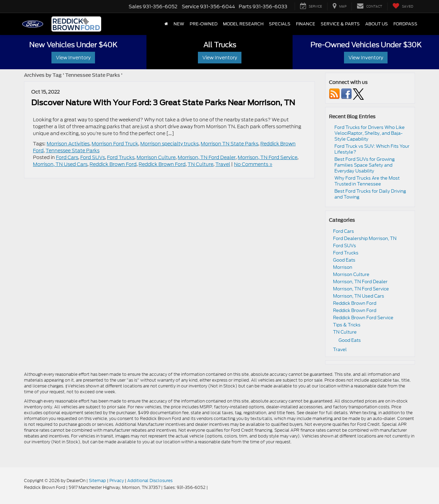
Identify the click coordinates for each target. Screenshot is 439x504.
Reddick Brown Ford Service (363, 318)
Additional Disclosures (150, 481)
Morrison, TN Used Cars (60, 164)
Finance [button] (306, 24)
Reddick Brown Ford (113, 164)
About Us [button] (377, 24)
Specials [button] (280, 24)
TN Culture (200, 164)
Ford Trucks (121, 157)
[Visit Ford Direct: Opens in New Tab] (211, 487)
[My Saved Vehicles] (403, 6)
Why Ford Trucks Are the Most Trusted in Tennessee (367, 181)
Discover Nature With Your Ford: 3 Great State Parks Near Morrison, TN (163, 103)
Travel (223, 164)
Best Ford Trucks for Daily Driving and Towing (370, 194)
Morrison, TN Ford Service (268, 157)
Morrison (343, 267)
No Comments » (253, 164)
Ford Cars (67, 157)
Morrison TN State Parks (229, 144)
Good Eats (344, 260)
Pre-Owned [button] (204, 24)
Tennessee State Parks (73, 151)
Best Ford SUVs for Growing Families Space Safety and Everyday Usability (365, 165)
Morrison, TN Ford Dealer (207, 157)
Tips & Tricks (347, 325)
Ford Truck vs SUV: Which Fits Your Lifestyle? (372, 149)
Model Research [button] (243, 24)
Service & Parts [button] (340, 24)
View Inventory (73, 58)
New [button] (179, 24)
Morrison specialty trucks (169, 144)
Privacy (117, 481)
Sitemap (97, 481)
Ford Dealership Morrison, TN (365, 238)
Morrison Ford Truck (115, 144)
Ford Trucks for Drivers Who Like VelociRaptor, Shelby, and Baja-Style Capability (370, 133)
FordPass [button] (405, 24)
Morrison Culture (156, 157)
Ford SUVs (93, 157)
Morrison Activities (68, 144)
